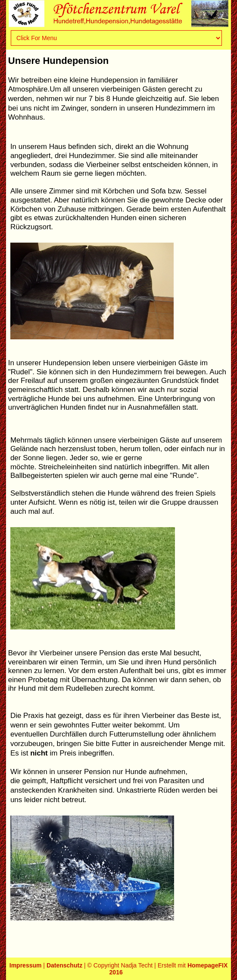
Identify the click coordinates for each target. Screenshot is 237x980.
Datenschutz (64, 965)
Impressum (26, 965)
